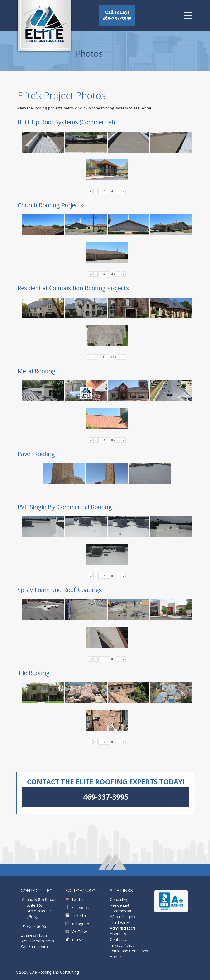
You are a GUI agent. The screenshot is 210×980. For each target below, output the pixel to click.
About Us (118, 934)
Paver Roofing (36, 454)
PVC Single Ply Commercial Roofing (65, 507)
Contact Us (120, 940)
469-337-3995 (33, 926)
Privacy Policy (122, 945)
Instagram (80, 924)
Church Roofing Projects (50, 205)
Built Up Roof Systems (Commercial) (66, 122)
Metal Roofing (37, 371)
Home (115, 957)
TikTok (77, 940)
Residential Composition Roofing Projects (73, 288)
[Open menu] (188, 15)
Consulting (119, 900)
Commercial (120, 911)
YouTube (79, 932)
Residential (119, 905)
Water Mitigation (124, 917)
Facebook (80, 908)
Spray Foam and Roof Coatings (60, 590)
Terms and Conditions (129, 951)
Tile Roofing (34, 673)
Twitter (77, 900)
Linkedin (79, 916)
